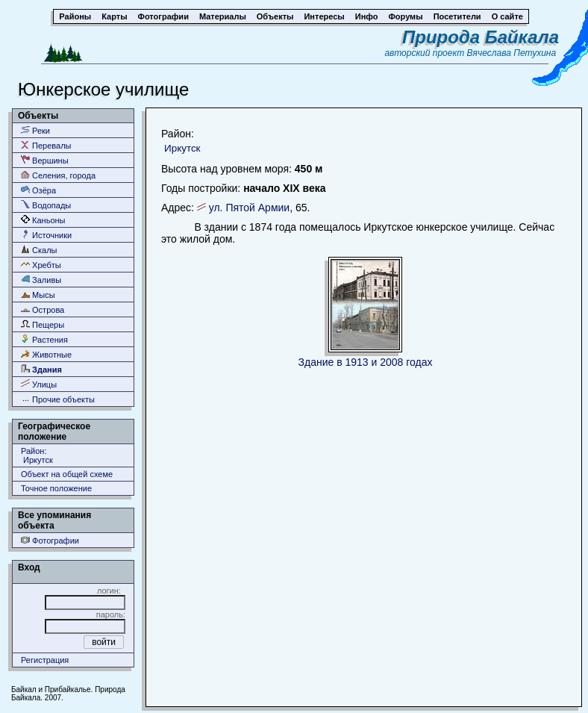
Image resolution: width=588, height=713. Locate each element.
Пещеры (43, 324)
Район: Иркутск (37, 455)
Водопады (46, 205)
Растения (44, 339)
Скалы (39, 250)
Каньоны (43, 220)
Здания (41, 369)
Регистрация (45, 660)
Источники (46, 235)
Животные (46, 354)
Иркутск (182, 148)
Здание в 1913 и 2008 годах (366, 362)
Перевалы (46, 145)
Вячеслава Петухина (512, 53)
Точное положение (56, 488)
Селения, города (58, 175)
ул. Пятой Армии (249, 208)
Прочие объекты (58, 399)
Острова (43, 309)
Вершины (45, 160)
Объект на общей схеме (67, 474)
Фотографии (50, 540)
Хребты (41, 265)
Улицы (39, 384)
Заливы (41, 280)
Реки (35, 130)
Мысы (38, 295)
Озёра (38, 190)
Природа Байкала (481, 37)
